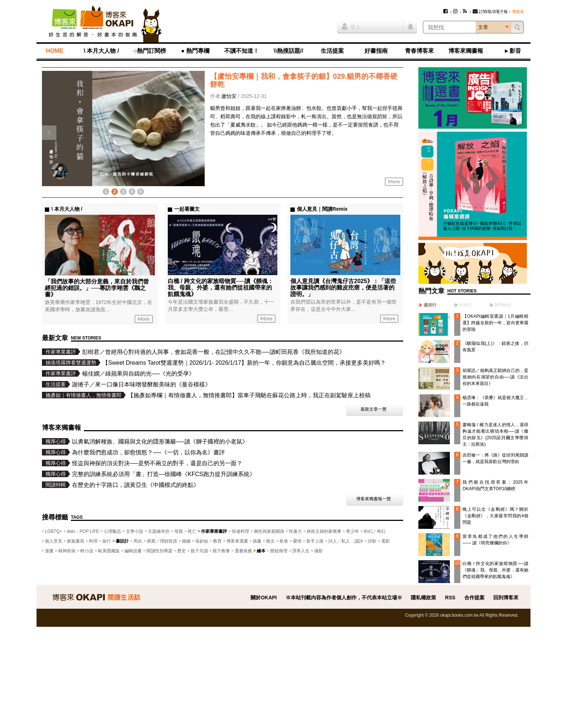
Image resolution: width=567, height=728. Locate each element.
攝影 (319, 551)
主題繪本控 (159, 531)
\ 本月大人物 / (101, 51)
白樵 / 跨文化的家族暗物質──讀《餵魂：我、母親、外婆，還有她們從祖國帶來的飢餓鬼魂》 (495, 570)
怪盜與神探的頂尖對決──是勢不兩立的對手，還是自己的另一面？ (157, 463)
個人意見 (54, 541)
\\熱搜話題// (289, 51)
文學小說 (135, 531)
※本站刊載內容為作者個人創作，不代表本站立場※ (344, 598)
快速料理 (240, 531)
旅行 (107, 541)
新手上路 (315, 541)
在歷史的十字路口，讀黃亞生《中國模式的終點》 (136, 485)
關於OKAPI (264, 598)
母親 (179, 531)
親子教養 (221, 551)
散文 (270, 541)
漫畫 (49, 551)
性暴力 (295, 531)
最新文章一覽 (374, 409)
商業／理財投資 (162, 541)
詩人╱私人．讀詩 (346, 541)
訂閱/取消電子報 (490, 12)
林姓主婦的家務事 (324, 531)
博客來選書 (237, 541)
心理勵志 (112, 531)
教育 (217, 541)
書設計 (122, 541)
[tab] (427, 305)
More (144, 319)
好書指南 (376, 51)
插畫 (257, 541)
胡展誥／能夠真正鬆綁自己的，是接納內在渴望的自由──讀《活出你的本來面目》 (495, 377)
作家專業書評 (214, 531)
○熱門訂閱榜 (150, 51)
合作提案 (474, 598)
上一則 (49, 133)
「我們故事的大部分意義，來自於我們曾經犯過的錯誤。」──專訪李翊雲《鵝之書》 (97, 288)
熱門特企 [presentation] (503, 305)
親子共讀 (199, 551)
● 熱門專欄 (195, 51)
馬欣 (138, 541)
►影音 (512, 51)
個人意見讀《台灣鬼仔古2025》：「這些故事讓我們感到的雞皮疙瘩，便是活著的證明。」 (343, 288)
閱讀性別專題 (159, 551)
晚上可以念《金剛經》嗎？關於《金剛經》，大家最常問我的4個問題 (495, 516)
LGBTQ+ (54, 531)
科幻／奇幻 (375, 531)
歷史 (182, 551)
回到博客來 (506, 598)
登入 (351, 26)
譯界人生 (301, 551)
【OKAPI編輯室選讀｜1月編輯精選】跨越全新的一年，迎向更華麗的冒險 (495, 323)
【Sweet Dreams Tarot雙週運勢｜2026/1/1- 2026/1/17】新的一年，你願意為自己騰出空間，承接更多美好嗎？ (244, 363)
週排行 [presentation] (430, 305)
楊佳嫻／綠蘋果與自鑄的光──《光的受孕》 (138, 374)
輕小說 (87, 551)
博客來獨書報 (466, 51)
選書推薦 (243, 551)
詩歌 (372, 541)
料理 (93, 541)
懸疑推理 (279, 551)
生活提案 (332, 51)
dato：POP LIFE (83, 531)
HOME (55, 51)
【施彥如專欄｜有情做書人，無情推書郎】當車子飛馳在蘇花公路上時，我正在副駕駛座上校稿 (249, 395)
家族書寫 (76, 541)
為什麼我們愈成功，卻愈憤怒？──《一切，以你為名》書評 (148, 452)
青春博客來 (419, 51)
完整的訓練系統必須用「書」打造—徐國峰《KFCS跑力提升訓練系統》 (164, 474)
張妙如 (202, 541)
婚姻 (186, 541)
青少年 (353, 531)
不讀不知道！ (242, 51)
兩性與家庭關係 (269, 531)
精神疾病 (67, 551)
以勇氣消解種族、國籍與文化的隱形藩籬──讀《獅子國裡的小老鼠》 (160, 442)
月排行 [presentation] (465, 305)
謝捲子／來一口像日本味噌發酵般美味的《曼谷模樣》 (141, 384)
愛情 (297, 541)
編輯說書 (133, 551)
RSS (450, 598)
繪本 (261, 551)
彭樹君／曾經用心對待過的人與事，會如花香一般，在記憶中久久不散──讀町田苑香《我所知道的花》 (214, 352)
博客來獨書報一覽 (374, 499)
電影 (385, 541)
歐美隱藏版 (109, 551)
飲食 (284, 541)
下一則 (197, 133)
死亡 (192, 531)
